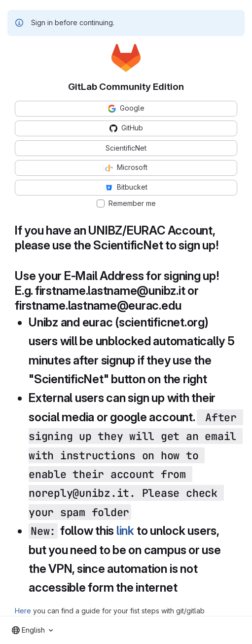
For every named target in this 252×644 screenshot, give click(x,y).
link (125, 531)
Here (23, 611)
